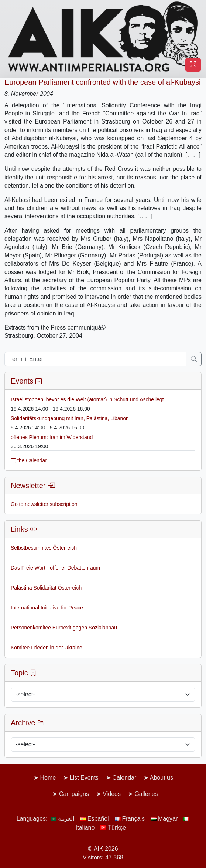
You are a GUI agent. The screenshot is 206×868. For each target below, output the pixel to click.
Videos (112, 794)
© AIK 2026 (103, 849)
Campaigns (74, 794)
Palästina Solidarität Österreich (46, 588)
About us (162, 778)
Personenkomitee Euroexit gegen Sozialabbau (64, 628)
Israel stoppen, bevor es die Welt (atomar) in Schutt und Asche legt (87, 399)
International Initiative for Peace (47, 608)
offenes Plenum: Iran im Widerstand (52, 437)
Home (48, 778)
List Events (84, 778)
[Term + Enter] (95, 359)
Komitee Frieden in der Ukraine (47, 648)
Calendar (124, 778)
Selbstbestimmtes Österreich (44, 548)
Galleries (146, 794)
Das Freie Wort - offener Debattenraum (55, 568)
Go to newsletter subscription (44, 504)
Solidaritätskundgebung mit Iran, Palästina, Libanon (70, 418)
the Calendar (29, 460)
